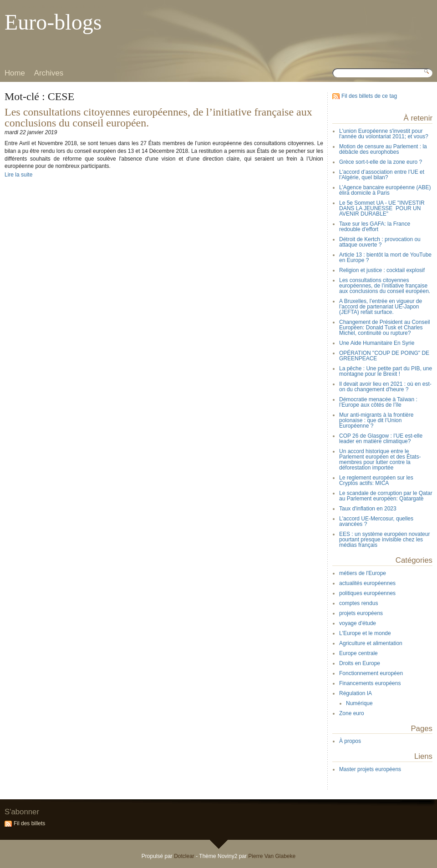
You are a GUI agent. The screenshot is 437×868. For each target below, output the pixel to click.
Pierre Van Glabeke (272, 856)
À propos (350, 741)
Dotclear (184, 856)
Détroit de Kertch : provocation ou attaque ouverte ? (380, 242)
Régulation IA (356, 693)
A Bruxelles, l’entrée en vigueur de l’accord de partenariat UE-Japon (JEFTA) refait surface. (381, 307)
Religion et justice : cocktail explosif (382, 270)
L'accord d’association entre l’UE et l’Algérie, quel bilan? (382, 175)
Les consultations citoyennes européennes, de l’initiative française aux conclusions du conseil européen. (158, 117)
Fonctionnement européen (371, 673)
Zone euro (352, 713)
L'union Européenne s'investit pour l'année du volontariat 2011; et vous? (384, 134)
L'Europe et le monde (365, 633)
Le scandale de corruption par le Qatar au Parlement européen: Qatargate (386, 496)
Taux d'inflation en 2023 (368, 509)
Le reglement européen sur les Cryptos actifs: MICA (376, 480)
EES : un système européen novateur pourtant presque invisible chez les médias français (384, 540)
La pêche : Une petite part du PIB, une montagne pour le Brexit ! (386, 371)
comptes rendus (358, 603)
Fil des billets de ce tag (369, 96)
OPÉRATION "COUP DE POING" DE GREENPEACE (384, 356)
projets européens (361, 613)
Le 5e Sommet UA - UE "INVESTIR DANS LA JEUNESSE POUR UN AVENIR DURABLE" (382, 208)
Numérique (359, 703)
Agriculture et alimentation (371, 643)
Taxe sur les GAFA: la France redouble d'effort (375, 227)
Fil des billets (29, 823)
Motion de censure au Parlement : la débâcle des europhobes (383, 149)
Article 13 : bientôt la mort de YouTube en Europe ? (385, 257)
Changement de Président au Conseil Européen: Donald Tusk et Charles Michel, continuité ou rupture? (384, 328)
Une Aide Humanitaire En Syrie (377, 343)
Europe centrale (358, 653)
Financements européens (370, 683)
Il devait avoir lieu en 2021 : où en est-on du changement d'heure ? (385, 387)
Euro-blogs (53, 22)
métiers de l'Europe (363, 573)
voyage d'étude (358, 623)
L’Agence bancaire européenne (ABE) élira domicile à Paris (385, 190)
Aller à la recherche (89, 7)
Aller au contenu (20, 7)
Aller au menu (53, 7)
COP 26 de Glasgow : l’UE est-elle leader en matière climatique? (381, 439)
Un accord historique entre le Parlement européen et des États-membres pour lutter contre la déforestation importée (380, 459)
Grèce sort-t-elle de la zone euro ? (381, 162)
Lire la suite (18, 175)
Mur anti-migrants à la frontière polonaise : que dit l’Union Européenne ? (376, 420)
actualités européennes (367, 583)
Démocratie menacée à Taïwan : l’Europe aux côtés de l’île (378, 402)
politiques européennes (367, 593)
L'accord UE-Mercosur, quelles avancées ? (376, 521)
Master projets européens (370, 769)
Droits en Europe (360, 663)
